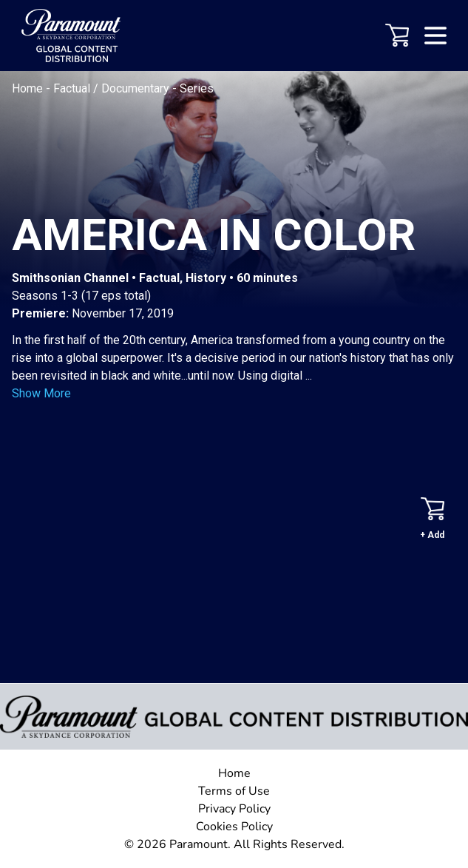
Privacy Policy (234, 809)
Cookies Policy (234, 827)
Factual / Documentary (113, 88)
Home (29, 88)
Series (197, 88)
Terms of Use (234, 791)
